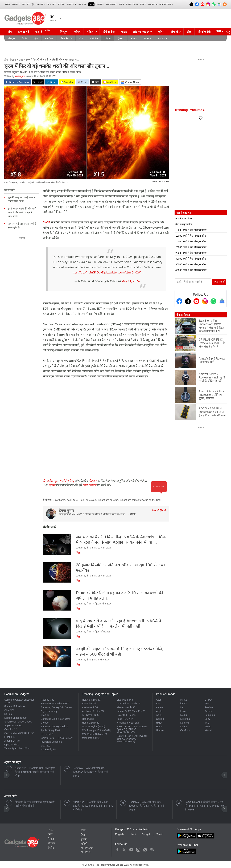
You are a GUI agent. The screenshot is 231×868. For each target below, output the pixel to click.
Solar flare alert (88, 500)
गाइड (124, 32)
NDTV (8, 5)
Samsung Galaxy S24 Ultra (55, 719)
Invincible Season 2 (51, 742)
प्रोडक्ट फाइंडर (141, 32)
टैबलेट (25, 38)
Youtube (131, 849)
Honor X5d (88, 719)
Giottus (45, 723)
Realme (209, 707)
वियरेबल (147, 38)
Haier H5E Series (126, 715)
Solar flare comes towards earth (137, 500)
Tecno (208, 726)
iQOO (183, 704)
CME (159, 500)
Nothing (184, 723)
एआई (43, 31)
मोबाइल (11, 38)
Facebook (117, 849)
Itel (182, 707)
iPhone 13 (10, 737)
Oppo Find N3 (12, 745)
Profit (26, 5)
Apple (159, 711)
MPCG (143, 5)
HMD (159, 723)
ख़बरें (21, 60)
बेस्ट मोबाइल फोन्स (184, 224)
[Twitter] (188, 301)
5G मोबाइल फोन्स (184, 219)
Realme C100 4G (91, 700)
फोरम (161, 32)
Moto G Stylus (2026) (93, 726)
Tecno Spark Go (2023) (17, 748)
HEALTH (82, 5)
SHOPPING (111, 5)
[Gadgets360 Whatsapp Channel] (213, 301)
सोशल (134, 38)
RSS (50, 830)
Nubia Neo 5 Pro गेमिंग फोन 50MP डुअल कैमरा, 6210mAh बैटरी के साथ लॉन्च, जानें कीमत (35, 772)
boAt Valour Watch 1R (129, 704)
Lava (183, 711)
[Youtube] (196, 301)
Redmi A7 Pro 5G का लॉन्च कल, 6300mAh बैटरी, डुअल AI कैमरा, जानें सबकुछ (90, 772)
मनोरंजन (49, 38)
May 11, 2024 (131, 281)
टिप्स (81, 38)
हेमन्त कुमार (20, 76)
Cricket (51, 5)
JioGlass (46, 746)
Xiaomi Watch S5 (126, 707)
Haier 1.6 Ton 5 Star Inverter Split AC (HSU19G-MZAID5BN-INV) (132, 729)
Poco (207, 704)
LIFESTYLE (71, 5)
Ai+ (158, 704)
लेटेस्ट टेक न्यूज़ (50, 481)
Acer (158, 700)
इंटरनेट (121, 38)
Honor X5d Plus (90, 723)
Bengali (146, 834)
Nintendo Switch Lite (128, 723)
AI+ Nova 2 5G (90, 707)
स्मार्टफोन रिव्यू (67, 481)
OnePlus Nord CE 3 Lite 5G (19, 733)
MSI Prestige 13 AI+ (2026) (97, 730)
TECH (91, 5)
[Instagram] (205, 301)
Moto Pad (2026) (91, 738)
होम (10, 32)
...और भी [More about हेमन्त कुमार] (131, 514)
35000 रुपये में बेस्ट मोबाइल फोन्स (191, 264)
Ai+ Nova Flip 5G (91, 715)
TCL (207, 723)
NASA (47, 222)
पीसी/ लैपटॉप (66, 38)
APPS (121, 5)
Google (160, 719)
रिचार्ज (174, 32)
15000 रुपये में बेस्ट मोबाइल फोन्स (191, 241)
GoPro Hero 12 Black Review (57, 738)
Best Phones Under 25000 (55, 704)
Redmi (208, 711)
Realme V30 (48, 700)
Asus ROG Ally (125, 719)
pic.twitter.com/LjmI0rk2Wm (124, 272)
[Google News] (222, 301)
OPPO (208, 700)
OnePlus (185, 730)
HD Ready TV (48, 749)
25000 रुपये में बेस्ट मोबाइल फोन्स (191, 253)
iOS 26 (8, 714)
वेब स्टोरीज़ (163, 38)
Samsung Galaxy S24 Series (56, 707)
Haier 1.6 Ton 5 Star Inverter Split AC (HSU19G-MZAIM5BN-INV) (132, 739)
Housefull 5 (47, 734)
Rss (152, 849)
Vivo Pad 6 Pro (125, 700)
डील (189, 32)
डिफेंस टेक (109, 32)
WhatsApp (145, 849)
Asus (159, 715)
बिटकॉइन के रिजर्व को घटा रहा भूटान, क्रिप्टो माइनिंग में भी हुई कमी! (35, 804)
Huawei (160, 730)
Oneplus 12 (11, 729)
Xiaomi (208, 730)
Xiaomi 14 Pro (12, 741)
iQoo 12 (45, 715)
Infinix (183, 700)
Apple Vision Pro (13, 725)
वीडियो (90, 32)
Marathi (153, 5)
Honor (159, 726)
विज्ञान (108, 38)
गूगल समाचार (89, 485)
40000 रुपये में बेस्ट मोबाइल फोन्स (191, 270)
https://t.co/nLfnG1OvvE (87, 272)
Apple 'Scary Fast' (51, 730)
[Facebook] (179, 301)
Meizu (183, 715)
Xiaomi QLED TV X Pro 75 (131, 711)
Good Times (166, 5)
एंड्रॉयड (52, 485)
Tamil (160, 834)
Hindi (133, 834)
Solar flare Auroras (108, 500)
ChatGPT (9, 710)
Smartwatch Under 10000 (18, 722)
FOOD (61, 5)
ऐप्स (36, 38)
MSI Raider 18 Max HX (94, 734)
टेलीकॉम (94, 38)
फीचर (77, 32)
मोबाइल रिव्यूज (183, 315)
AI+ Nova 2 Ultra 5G (93, 711)
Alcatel (160, 707)
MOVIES (41, 5)
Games (100, 5)
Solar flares (59, 500)
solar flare (72, 500)
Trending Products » (190, 110)
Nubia (183, 726)
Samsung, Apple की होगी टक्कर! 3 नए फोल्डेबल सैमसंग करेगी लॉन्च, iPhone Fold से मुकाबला (205, 806)
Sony (207, 719)
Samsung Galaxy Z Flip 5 (54, 726)
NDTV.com (87, 848)
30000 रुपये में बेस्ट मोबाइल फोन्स (191, 259)
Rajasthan (132, 5)
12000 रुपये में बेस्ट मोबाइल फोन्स (191, 236)
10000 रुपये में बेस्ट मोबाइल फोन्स (191, 230)
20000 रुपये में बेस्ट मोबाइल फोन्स (191, 247)
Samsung (210, 715)
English (119, 834)
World (16, 5)
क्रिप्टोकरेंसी (204, 32)
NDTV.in (86, 852)
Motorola (185, 719)
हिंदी (33, 5)
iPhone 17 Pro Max (15, 706)
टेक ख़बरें (23, 32)
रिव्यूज (64, 32)
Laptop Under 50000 (15, 718)
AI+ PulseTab (89, 704)
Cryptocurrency (49, 711)
